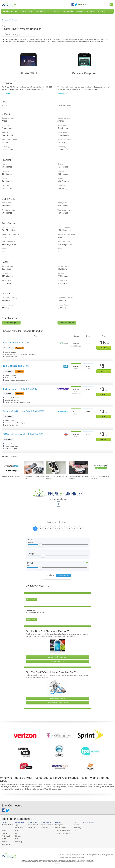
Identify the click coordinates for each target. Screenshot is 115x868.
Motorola (18, 836)
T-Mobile (4, 833)
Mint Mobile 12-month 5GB (16, 342)
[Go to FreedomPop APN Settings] (11, 468)
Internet (56, 11)
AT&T (3, 828)
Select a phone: (58, 499)
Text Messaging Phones (61, 833)
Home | (63, 854)
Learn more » (7, 93)
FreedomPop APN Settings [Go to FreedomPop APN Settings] (11, 476)
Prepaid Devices (59, 828)
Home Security (68, 11)
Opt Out (110, 854)
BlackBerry (18, 828)
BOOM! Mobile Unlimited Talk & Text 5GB (23, 434)
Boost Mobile (6, 844)
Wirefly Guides (85, 823)
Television (43, 828)
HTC (16, 830)
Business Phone (27, 11)
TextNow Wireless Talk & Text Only (20, 389)
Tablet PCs (30, 828)
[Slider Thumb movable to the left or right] (40, 545)
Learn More (31, 600)
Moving (100, 11)
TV (49, 11)
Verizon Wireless (7, 825)
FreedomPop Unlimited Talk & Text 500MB (24, 411)
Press (85, 4)
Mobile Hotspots (32, 825)
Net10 (4, 838)
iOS (72, 830)
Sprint (4, 830)
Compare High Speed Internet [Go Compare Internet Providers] (57, 703)
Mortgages (90, 11)
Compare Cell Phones (9, 20)
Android (74, 825)
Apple (17, 825)
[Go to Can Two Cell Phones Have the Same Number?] (78, 468)
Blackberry (74, 828)
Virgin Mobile (6, 836)
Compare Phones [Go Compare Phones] (58, 661)
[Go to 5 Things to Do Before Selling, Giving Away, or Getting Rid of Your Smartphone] (34, 468)
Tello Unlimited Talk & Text (16, 366)
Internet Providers (45, 825)
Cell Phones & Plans (10, 11)
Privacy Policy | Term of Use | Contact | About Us (83, 854)
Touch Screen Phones (60, 830)
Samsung (18, 841)
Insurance (80, 11)
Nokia (17, 838)
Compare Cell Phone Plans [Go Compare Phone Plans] (58, 657)
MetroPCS (5, 841)
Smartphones (58, 825)
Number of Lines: (58, 523)
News (80, 4)
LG (16, 833)
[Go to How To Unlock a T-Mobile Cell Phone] (56, 468)
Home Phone (40, 11)
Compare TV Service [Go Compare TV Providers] (57, 698)
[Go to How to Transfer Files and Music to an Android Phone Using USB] (101, 468)
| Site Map (104, 854)
